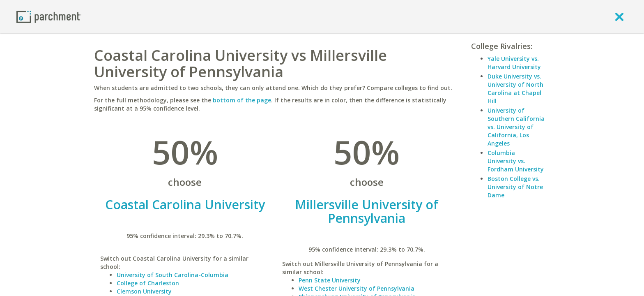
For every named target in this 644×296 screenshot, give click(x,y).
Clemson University (144, 291)
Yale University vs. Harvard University (514, 63)
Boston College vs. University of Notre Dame (515, 187)
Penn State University (330, 280)
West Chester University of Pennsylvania (356, 288)
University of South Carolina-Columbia (172, 275)
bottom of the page (242, 100)
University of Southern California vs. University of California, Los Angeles (516, 127)
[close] (619, 16)
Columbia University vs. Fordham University (516, 161)
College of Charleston (148, 283)
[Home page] (49, 16)
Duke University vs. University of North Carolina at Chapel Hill (515, 89)
